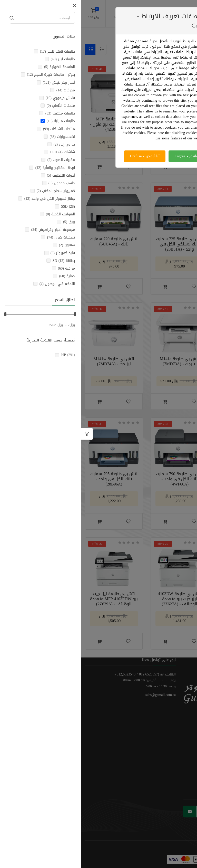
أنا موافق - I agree (109, 156)
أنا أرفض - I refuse (64, 156)
